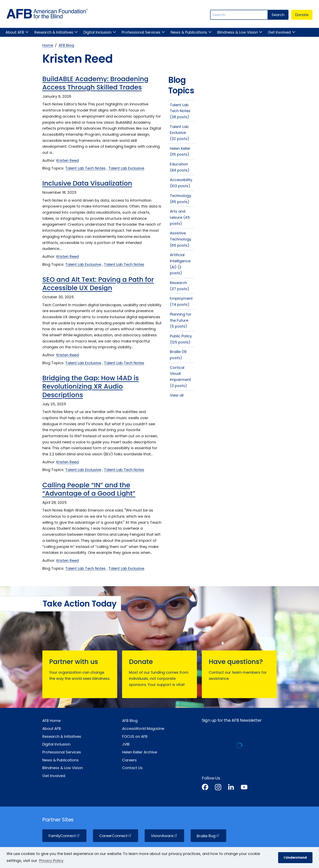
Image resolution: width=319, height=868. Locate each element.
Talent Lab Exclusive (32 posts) (180, 133)
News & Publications (189, 32)
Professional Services (141, 32)
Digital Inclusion (97, 32)
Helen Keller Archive (140, 752)
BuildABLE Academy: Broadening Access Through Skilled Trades (95, 83)
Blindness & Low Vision (238, 32)
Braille (208, 836)
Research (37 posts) (180, 286)
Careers (129, 760)
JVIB (126, 744)
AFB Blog (66, 45)
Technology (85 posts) (181, 199)
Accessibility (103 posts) (181, 183)
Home (48, 45)
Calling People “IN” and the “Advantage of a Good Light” (89, 489)
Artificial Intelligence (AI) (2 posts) (180, 264)
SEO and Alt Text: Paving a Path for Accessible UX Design (98, 284)
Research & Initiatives (54, 32)
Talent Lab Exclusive (126, 168)
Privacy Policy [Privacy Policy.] (51, 861)
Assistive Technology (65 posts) (181, 239)
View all (177, 395)
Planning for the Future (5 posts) (181, 320)
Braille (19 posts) (178, 355)
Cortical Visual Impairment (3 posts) (180, 377)
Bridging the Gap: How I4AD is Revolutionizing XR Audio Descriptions (91, 386)
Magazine (143, 729)
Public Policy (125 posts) (181, 339)
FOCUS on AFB (135, 736)
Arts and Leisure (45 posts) (180, 217)
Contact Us (132, 768)
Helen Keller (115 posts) (180, 151)
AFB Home (51, 721)
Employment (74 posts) (181, 301)
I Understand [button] (295, 858)
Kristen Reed (68, 160)
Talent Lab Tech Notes (85, 168)
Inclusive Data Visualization (87, 183)
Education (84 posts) (180, 167)
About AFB (15, 32)
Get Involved (279, 32)
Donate (302, 15)
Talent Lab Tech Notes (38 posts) (180, 111)
